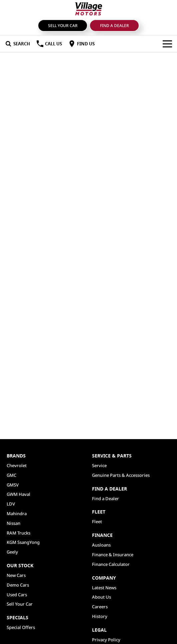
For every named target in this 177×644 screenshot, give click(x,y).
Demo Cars (18, 585)
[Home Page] (88, 9)
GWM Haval (18, 494)
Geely (12, 552)
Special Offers (21, 627)
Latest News (104, 588)
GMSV (13, 485)
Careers (100, 607)
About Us (101, 597)
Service (99, 465)
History (100, 616)
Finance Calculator (111, 564)
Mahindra (17, 514)
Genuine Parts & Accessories (121, 475)
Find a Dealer (114, 26)
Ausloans (101, 545)
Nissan (13, 523)
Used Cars (17, 595)
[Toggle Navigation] (167, 44)
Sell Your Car (63, 26)
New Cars (16, 575)
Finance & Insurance (113, 555)
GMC (11, 475)
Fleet (97, 522)
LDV (11, 504)
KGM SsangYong (23, 542)
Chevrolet (17, 465)
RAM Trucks (18, 533)
